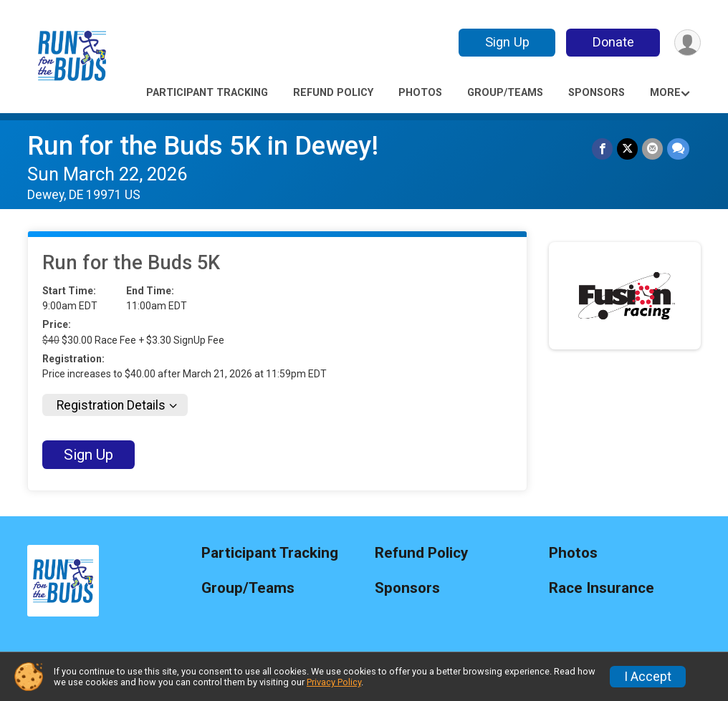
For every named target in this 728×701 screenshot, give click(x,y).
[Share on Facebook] (602, 149)
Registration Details (111, 405)
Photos (420, 93)
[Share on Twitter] (627, 149)
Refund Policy (333, 93)
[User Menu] (688, 43)
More (665, 93)
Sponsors (597, 93)
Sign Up (507, 42)
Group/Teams (505, 93)
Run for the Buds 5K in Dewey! (203, 146)
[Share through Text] (678, 149)
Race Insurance (602, 588)
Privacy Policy (334, 682)
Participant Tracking (207, 93)
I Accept (648, 677)
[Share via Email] (652, 149)
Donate (613, 42)
